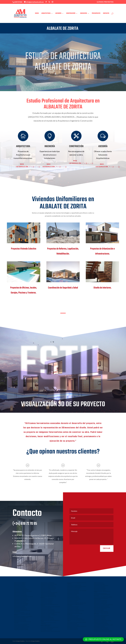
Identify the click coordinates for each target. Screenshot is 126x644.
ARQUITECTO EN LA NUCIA (21, 598)
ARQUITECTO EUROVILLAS (21, 609)
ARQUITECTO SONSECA (73, 607)
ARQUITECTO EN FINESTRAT (21, 599)
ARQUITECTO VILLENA (73, 608)
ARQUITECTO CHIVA (72, 624)
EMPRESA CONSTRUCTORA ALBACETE (103, 632)
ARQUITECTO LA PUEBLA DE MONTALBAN (101, 599)
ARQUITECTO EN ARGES (20, 619)
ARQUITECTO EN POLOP (20, 602)
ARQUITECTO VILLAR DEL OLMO (49, 584)
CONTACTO (106, 14)
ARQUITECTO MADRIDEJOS (101, 601)
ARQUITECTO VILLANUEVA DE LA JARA (103, 625)
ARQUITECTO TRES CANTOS (101, 612)
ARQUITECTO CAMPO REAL (101, 602)
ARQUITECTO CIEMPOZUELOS (48, 595)
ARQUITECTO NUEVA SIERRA (21, 630)
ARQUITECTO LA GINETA (73, 609)
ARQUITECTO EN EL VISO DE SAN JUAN (50, 631)
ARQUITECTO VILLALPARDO (21, 605)
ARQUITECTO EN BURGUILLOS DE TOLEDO (22, 622)
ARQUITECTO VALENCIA (73, 625)
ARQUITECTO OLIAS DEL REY (21, 618)
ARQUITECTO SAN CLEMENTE (101, 629)
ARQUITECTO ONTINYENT (47, 599)
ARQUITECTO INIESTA (46, 608)
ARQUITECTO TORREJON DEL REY (76, 611)
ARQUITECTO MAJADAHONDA (21, 590)
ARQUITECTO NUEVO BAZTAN (48, 587)
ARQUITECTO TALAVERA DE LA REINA (103, 597)
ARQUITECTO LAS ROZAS (20, 592)
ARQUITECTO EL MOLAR (73, 612)
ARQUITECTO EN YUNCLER (47, 619)
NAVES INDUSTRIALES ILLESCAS (22, 627)
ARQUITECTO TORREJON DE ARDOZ (23, 591)
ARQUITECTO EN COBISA (20, 620)
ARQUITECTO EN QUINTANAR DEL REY (50, 612)
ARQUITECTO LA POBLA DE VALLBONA (77, 626)
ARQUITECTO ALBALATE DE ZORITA (103, 621)
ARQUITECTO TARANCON (100, 609)
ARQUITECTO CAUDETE (100, 587)
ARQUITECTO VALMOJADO (100, 622)
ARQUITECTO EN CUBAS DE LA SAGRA (77, 622)
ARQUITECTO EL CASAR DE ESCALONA (103, 605)
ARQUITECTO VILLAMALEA (74, 599)
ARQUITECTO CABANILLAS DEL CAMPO (77, 586)
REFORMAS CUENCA (72, 628)
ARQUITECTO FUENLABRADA (48, 594)
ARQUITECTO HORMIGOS (100, 603)
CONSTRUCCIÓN (71, 14)
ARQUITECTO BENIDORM (47, 618)
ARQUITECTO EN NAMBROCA (21, 624)
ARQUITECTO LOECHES (100, 618)
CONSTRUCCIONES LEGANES (101, 624)
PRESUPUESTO (96, 14)
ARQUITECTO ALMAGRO (100, 588)
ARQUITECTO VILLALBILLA (100, 617)
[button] (103, 639)
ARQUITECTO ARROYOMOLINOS (102, 607)
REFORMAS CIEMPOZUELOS (21, 628)
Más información (22, 166)
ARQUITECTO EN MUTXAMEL (21, 604)
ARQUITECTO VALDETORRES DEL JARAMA (22, 614)
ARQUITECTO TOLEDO (20, 606)
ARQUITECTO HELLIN (19, 586)
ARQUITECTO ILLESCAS (73, 596)
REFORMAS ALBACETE (73, 629)
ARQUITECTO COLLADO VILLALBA (49, 592)
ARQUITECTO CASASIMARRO (48, 614)
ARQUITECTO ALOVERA (73, 592)
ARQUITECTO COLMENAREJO (48, 590)
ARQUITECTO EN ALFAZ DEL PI (22, 601)
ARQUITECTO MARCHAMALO (74, 588)
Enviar (107, 555)
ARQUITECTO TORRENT (47, 602)
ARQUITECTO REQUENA (73, 593)
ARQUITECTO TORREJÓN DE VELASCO (77, 603)
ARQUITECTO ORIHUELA (47, 600)
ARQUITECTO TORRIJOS (73, 597)
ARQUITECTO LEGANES (20, 587)
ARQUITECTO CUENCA (20, 584)
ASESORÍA (58, 14)
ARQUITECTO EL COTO (73, 616)
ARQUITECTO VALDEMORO (21, 595)
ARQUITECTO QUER (72, 595)
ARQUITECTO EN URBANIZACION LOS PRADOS (77, 583)
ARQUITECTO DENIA (46, 616)
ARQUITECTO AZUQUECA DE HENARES (77, 591)
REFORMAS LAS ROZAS (46, 630)
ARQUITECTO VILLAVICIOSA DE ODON (23, 597)
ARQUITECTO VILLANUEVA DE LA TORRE (102, 592)
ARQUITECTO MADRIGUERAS (48, 611)
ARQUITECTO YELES (72, 602)
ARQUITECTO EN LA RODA (47, 609)
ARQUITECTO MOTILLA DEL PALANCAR (50, 607)
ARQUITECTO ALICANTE (20, 608)
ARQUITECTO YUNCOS (73, 600)
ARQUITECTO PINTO (19, 613)
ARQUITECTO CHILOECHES (21, 625)
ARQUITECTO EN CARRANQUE (75, 619)
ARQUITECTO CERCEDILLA (100, 593)
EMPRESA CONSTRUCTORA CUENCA (103, 630)
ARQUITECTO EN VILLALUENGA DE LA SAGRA (50, 621)
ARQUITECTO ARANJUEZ (100, 619)
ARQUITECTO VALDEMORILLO (101, 615)
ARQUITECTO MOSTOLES (20, 594)
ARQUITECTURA (46, 14)
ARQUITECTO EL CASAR (100, 590)
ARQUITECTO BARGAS (73, 617)
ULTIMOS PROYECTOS (105, 2)
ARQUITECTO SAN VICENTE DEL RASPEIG (49, 597)
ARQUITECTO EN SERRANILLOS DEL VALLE (76, 620)
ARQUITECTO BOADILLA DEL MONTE (23, 616)
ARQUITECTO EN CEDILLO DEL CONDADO (48, 623)
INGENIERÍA (84, 14)
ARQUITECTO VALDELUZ (73, 589)
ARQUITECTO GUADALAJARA (74, 585)
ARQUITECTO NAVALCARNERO (101, 606)
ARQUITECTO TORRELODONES (48, 588)
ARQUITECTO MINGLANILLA (101, 628)
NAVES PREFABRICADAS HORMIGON (50, 627)
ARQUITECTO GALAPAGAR (47, 586)
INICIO (37, 14)
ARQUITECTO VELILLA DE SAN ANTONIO (101, 613)
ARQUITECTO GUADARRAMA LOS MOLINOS (102, 595)
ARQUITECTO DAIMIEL (99, 584)
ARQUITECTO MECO (99, 610)
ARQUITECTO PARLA (46, 591)
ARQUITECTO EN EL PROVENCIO (49, 615)
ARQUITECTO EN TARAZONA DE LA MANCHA (49, 605)
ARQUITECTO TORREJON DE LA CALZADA (75, 605)
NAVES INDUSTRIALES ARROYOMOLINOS (46, 625)
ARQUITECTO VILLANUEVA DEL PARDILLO (75, 614)
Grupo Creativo (20, 641)
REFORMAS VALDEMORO (47, 628)
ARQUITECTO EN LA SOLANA (101, 586)
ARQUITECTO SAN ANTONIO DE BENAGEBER (22, 611)
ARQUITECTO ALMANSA (47, 603)
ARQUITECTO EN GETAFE (20, 588)
